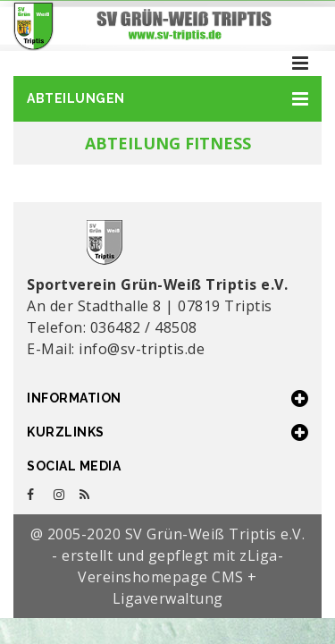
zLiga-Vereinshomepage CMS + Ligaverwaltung (180, 577)
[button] (167, 99)
